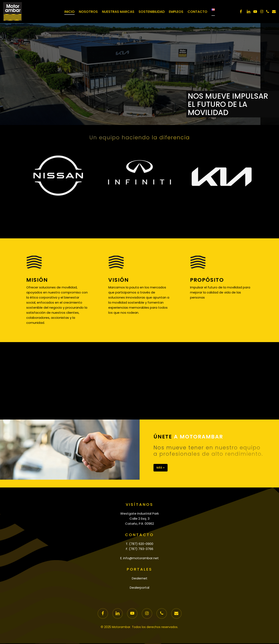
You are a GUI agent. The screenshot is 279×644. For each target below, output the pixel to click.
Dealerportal (139, 588)
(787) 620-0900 (141, 544)
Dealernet (140, 578)
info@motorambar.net (141, 558)
